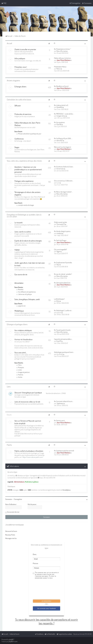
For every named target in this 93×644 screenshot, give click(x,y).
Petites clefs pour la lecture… (63, 58)
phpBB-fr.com (13, 641)
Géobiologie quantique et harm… (64, 352)
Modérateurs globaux (32, 482)
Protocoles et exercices (23, 114)
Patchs (9, 445)
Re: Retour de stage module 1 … (63, 192)
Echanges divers (20, 86)
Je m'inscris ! (46, 601)
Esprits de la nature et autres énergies (28, 241)
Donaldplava (67, 490)
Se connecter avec (46, 608)
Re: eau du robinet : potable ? (63, 274)
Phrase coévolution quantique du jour (29, 134)
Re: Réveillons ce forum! (61, 86)
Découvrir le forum (11, 531)
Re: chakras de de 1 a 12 (61, 105)
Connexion (9, 499)
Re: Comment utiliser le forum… (64, 401)
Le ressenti (18, 223)
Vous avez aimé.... (21, 352)
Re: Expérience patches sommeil (64, 451)
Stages (17, 147)
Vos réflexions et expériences (26, 292)
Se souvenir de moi (13, 512)
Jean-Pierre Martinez (63, 60)
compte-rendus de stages (25, 205)
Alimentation (19, 283)
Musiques (20, 367)
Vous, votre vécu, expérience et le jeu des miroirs (24, 161)
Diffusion (18, 106)
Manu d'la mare (61, 51)
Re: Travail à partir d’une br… (63, 330)
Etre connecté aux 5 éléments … (64, 181)
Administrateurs (19, 482)
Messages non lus (11, 538)
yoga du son (21, 306)
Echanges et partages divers (17, 324)
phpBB (11, 639)
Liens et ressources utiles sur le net (27, 402)
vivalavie (59, 233)
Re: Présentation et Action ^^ (63, 49)
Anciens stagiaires (13, 80)
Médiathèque (19, 311)
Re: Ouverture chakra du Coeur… (64, 167)
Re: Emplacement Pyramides (63, 263)
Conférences (19, 139)
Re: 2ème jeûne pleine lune (62, 283)
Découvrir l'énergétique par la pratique (28, 393)
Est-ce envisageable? (60, 249)
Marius (59, 69)
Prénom (35, 563)
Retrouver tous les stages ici (63, 147)
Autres (19, 377)
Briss (58, 301)
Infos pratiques (20, 58)
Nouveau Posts (10, 535)
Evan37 (59, 341)
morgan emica (61, 116)
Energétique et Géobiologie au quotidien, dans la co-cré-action (24, 216)
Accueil (9, 43)
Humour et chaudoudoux (23, 339)
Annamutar (60, 169)
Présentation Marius (60, 67)
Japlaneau (60, 403)
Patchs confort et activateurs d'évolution (29, 451)
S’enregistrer (18, 499)
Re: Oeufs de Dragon (60, 240)
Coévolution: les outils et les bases (19, 99)
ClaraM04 (59, 107)
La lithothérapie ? (59, 299)
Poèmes (20, 375)
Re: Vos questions (59, 122)
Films (19, 365)
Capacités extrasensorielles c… (63, 339)
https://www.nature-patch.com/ (33, 457)
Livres (19, 370)
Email (35, 554)
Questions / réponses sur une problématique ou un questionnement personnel (28, 169)
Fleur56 (59, 124)
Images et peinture (23, 372)
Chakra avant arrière (60, 222)
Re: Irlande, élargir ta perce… (63, 231)
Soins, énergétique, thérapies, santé (27, 299)
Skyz (58, 265)
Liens (9, 387)
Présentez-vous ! (21, 67)
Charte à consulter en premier (25, 49)
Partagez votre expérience (24, 181)
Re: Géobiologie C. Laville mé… (63, 311)
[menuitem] (4, 3)
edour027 (60, 140)
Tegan (58, 251)
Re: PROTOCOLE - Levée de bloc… (64, 114)
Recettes (20, 289)
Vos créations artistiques (23, 330)
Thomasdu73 (61, 224)
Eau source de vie (21, 274)
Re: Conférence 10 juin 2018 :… (63, 138)
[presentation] (48, 589)
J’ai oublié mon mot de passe (14, 525)
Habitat (17, 250)
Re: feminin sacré (59, 421)
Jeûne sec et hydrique (24, 294)
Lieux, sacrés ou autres (23, 232)
